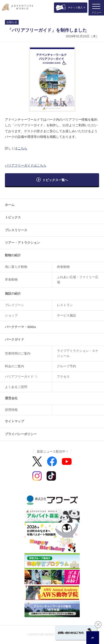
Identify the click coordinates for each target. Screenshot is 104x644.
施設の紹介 (13, 293)
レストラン (65, 305)
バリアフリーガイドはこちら (26, 165)
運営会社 (11, 398)
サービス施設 (66, 315)
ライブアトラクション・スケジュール (78, 353)
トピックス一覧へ (55, 180)
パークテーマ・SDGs (20, 327)
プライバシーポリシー (21, 434)
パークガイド (14, 339)
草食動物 (11, 279)
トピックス (13, 217)
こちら (22, 148)
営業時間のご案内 (18, 353)
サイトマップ (14, 421)
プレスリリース (16, 230)
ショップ (11, 315)
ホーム (10, 205)
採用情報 (11, 410)
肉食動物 (63, 267)
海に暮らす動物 (16, 267)
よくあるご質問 (16, 387)
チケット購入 (75, 7)
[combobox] (93, 638)
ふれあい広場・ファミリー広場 (78, 280)
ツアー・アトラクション (22, 243)
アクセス (63, 377)
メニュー (96, 12)
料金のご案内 (14, 366)
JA (93, 637)
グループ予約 (66, 366)
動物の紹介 (13, 255)
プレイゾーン (14, 305)
